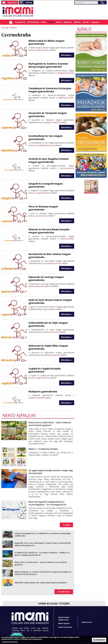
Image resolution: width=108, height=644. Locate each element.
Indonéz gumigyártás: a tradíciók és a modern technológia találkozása (43, 533)
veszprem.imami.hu (52, 122)
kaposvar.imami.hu (44, 285)
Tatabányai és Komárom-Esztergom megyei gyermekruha (49, 89)
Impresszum (87, 620)
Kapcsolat (12, 2)
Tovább (66, 523)
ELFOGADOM (99, 640)
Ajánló (51, 22)
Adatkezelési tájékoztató (64, 617)
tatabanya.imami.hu (66, 97)
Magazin (68, 22)
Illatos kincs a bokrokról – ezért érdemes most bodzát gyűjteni (49, 423)
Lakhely (29, 2)
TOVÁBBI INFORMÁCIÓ (9, 642)
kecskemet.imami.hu (52, 262)
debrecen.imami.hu (52, 354)
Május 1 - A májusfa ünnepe (43, 447)
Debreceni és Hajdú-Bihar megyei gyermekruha (48, 346)
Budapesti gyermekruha (42, 390)
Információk (33, 22)
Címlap (11, 22)
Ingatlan (95, 22)
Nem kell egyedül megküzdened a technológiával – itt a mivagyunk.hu (47, 501)
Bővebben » (67, 55)
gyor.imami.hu (50, 308)
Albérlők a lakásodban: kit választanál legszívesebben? (41, 581)
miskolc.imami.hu (67, 238)
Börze (59, 22)
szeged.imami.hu (43, 192)
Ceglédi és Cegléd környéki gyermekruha (44, 369)
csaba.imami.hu (42, 50)
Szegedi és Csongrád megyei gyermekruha (45, 184)
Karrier (86, 22)
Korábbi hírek (64, 590)
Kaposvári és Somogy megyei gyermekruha (45, 277)
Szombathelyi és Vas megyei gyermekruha (45, 137)
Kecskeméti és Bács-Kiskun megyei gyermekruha (48, 254)
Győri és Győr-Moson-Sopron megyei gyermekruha (49, 300)
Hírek (44, 22)
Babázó (77, 22)
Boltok (13, 27)
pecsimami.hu (42, 212)
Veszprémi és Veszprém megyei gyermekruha (46, 114)
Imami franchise (65, 625)
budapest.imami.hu (36, 396)
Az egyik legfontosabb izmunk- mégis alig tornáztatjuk (50, 470)
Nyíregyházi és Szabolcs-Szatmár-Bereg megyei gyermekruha (51, 65)
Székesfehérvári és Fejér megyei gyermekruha (47, 323)
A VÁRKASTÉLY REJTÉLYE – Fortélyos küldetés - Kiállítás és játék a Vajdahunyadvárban (42, 552)
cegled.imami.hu (43, 376)
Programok (20, 22)
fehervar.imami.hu (51, 331)
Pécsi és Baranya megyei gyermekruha (51, 205)
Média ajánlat (64, 622)
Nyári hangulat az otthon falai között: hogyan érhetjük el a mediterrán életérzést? (43, 571)
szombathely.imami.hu (45, 144)
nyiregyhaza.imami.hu (65, 73)
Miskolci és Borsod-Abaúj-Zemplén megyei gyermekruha (48, 230)
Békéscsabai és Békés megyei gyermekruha (45, 42)
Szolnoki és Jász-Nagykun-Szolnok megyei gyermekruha (48, 159)
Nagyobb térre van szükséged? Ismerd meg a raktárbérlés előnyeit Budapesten (43, 543)
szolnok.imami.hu (67, 167)
